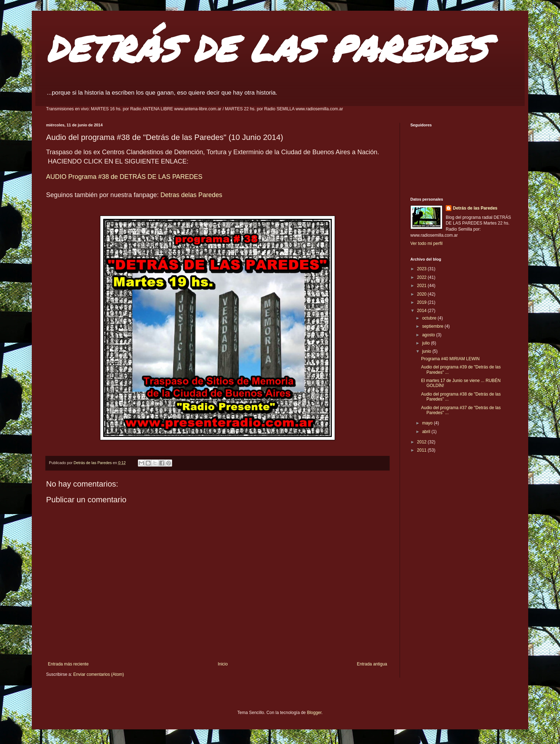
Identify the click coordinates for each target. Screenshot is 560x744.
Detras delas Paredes (191, 195)
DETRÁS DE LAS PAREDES (267, 48)
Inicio (223, 664)
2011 (422, 450)
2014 (422, 311)
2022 (422, 277)
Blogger (314, 713)
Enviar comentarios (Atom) (99, 674)
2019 (422, 302)
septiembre (433, 326)
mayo (428, 423)
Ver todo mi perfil (426, 243)
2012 (422, 442)
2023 (422, 269)
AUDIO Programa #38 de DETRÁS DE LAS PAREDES (124, 177)
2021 (422, 286)
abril (427, 432)
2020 (422, 294)
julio (427, 343)
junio (427, 351)
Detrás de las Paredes (475, 208)
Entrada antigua (372, 664)
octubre (430, 318)
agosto (429, 335)
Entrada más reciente (68, 664)
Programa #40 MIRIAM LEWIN (450, 359)
